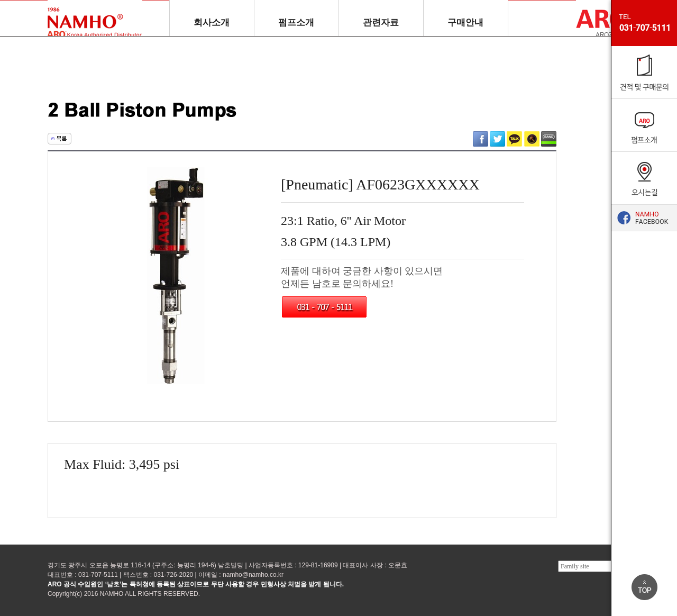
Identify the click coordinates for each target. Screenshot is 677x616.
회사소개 (212, 22)
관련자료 (381, 22)
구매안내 (465, 22)
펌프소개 (296, 22)
